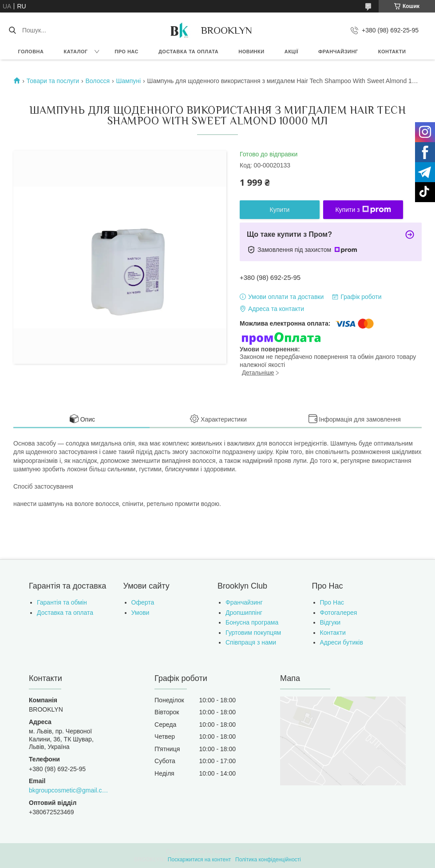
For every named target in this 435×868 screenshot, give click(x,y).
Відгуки (330, 622)
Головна (31, 52)
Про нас (127, 52)
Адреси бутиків (342, 642)
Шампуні (128, 81)
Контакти (392, 52)
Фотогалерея (339, 613)
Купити (280, 210)
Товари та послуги (53, 81)
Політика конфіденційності (268, 860)
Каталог (75, 52)
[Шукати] (12, 30)
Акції (291, 52)
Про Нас (332, 602)
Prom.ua (259, 852)
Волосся (98, 81)
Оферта (143, 602)
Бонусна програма (252, 622)
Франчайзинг (338, 52)
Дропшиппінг (244, 613)
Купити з (363, 210)
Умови (140, 613)
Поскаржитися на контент (199, 860)
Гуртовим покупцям (253, 633)
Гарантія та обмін (62, 602)
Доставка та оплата (188, 52)
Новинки (251, 52)
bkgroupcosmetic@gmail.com (69, 790)
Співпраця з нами (251, 642)
